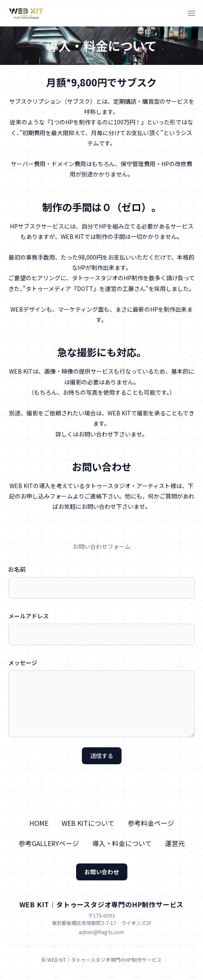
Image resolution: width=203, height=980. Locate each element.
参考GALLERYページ (49, 843)
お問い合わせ (102, 872)
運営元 (175, 843)
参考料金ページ (151, 823)
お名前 (17, 569)
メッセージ (23, 663)
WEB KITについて (88, 823)
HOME (39, 823)
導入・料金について (122, 843)
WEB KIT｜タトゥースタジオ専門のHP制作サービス (102, 904)
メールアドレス (29, 616)
